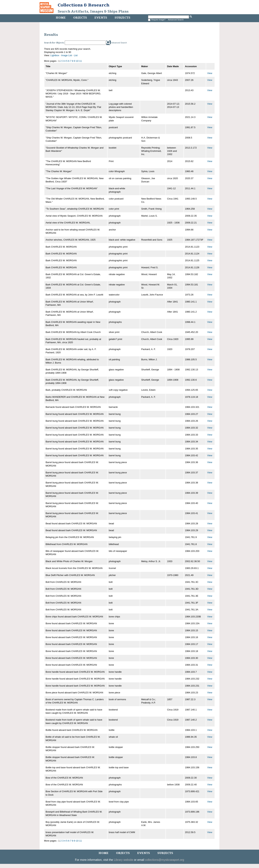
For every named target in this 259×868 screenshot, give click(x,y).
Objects (80, 18)
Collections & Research (84, 5)
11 (80, 61)
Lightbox (55, 55)
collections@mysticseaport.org (164, 860)
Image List (67, 55)
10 (77, 61)
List (76, 55)
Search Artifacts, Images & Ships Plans (93, 12)
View (210, 73)
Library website (124, 860)
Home (61, 18)
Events (101, 18)
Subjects (122, 18)
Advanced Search (176, 20)
